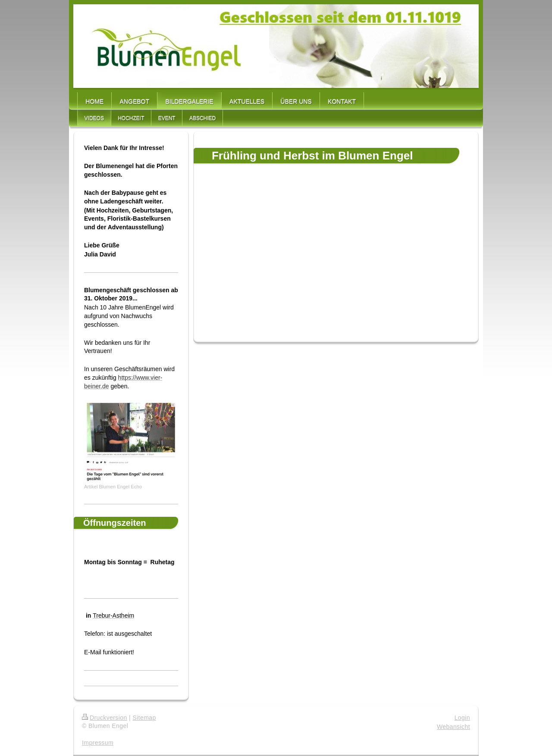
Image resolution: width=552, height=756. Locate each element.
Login (462, 718)
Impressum (98, 743)
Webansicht (453, 727)
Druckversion (105, 718)
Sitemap (144, 718)
